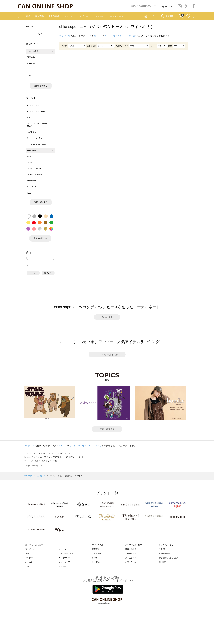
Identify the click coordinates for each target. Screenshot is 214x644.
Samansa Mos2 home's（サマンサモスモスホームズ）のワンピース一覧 (54, 457)
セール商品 (32, 64)
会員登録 (169, 16)
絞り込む (48, 273)
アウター (29, 558)
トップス (29, 553)
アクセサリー (64, 558)
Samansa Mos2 (34, 106)
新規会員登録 (131, 549)
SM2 (29, 118)
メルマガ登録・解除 (134, 545)
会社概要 (162, 562)
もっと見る (107, 317)
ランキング (98, 16)
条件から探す (167, 7)
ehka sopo (32, 150)
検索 (155, 6)
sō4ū (29, 156)
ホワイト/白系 (56, 476)
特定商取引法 (164, 553)
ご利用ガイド (131, 553)
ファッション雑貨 (66, 553)
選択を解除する (41, 86)
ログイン (152, 16)
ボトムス (29, 562)
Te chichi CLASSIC (35, 169)
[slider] (28, 258)
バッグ (28, 566)
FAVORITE (188, 16)
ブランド (68, 16)
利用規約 (162, 549)
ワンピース (65, 36)
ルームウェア (64, 566)
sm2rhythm (32, 132)
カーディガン (131, 36)
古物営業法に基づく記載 (169, 558)
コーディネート (116, 16)
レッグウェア (64, 562)
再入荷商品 (54, 16)
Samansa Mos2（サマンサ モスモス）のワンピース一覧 (47, 453)
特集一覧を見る (107, 429)
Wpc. (29, 193)
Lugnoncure (32, 181)
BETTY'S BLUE (34, 187)
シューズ (62, 549)
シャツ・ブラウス (113, 36)
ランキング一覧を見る (107, 354)
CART (181, 16)
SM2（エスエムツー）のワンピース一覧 (41, 461)
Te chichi (31, 163)
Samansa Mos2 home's (37, 112)
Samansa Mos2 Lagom (37, 144)
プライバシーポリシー (168, 545)
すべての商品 (24, 16)
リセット (33, 273)
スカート (98, 36)
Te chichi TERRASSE (36, 175)
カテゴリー (83, 16)
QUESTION (195, 16)
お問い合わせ (131, 562)
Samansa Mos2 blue (36, 138)
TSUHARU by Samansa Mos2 (37, 125)
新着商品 (39, 16)
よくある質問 (131, 558)
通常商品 (31, 57)
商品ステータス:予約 (74, 476)
